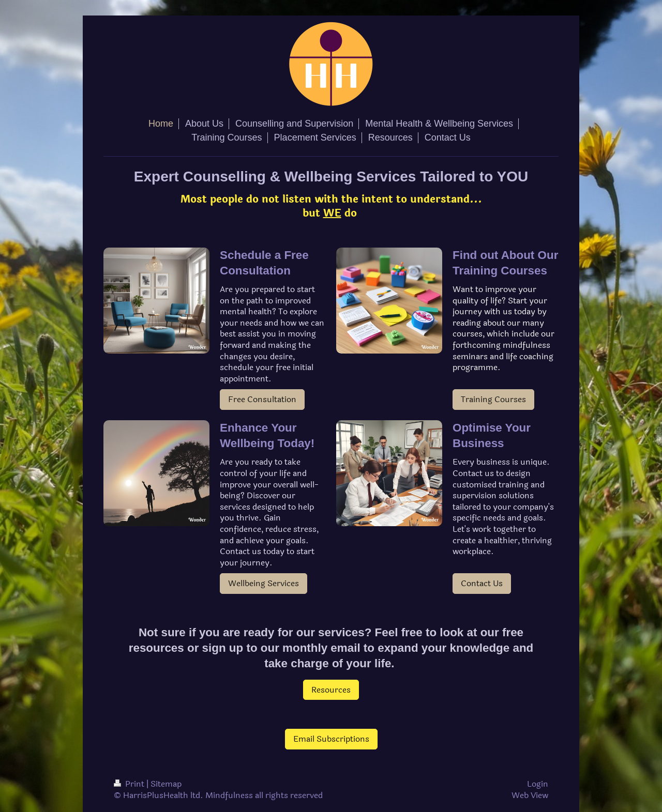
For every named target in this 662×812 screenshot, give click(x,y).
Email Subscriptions (331, 739)
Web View (530, 795)
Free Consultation (262, 399)
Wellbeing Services (264, 583)
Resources (331, 690)
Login (538, 784)
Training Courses (493, 399)
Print (130, 784)
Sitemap (166, 784)
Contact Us (482, 583)
